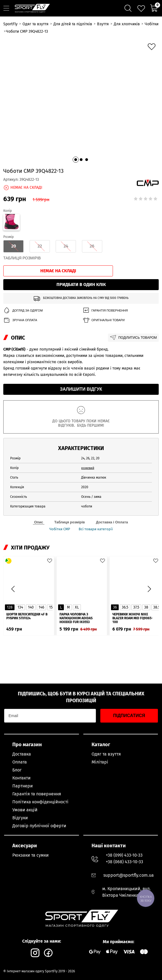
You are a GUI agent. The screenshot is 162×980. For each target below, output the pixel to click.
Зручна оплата (20, 287)
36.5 (125, 575)
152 (52, 575)
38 (146, 575)
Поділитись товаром (133, 305)
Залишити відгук (81, 356)
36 (115, 575)
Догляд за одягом (23, 278)
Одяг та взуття (106, 754)
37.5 (136, 575)
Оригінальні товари (104, 287)
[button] (76, 127)
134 (20, 575)
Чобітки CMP (59, 496)
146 (41, 575)
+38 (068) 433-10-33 (124, 862)
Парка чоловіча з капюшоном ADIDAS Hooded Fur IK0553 (76, 586)
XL (77, 575)
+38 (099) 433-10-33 (124, 855)
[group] (81, 85)
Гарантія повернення (105, 278)
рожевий (88, 435)
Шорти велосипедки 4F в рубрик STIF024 (27, 584)
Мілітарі (100, 762)
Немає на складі (58, 238)
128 (10, 575)
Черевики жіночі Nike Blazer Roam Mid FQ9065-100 (133, 586)
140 (31, 575)
